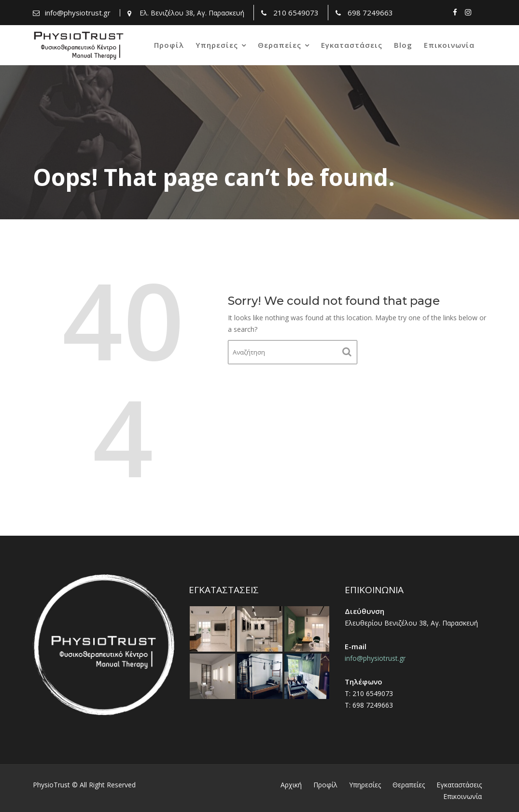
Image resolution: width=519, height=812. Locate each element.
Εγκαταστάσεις (352, 45)
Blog (403, 45)
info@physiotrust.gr (78, 13)
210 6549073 (296, 13)
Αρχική (291, 785)
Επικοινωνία (449, 45)
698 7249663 (370, 13)
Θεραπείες (280, 45)
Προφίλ (169, 45)
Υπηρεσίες (217, 45)
